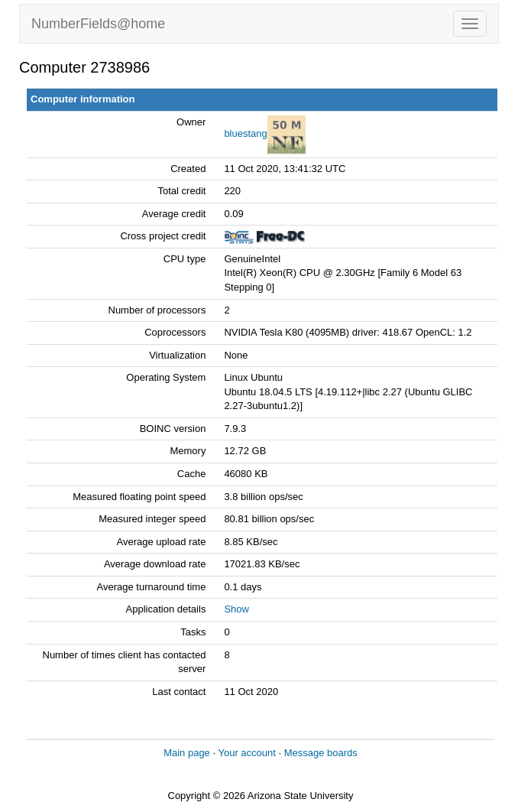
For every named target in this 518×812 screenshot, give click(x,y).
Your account (246, 753)
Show (236, 609)
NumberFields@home (98, 24)
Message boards (321, 753)
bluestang (245, 133)
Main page (187, 753)
